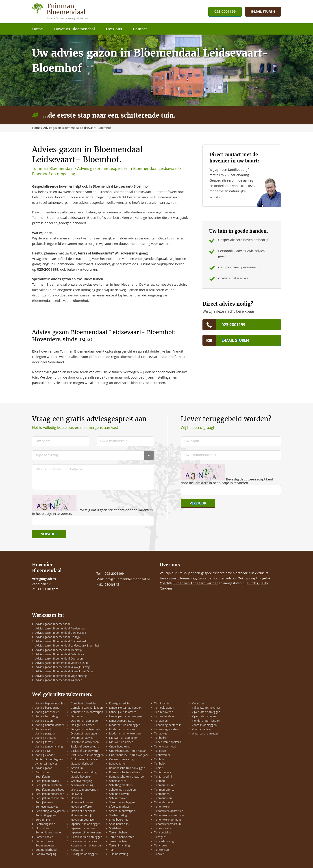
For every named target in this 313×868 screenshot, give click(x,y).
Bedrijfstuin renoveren (50, 799)
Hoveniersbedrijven (83, 820)
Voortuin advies (202, 730)
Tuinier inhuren (164, 773)
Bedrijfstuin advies (47, 781)
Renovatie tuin (118, 764)
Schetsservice (118, 781)
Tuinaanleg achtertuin (168, 725)
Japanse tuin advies (83, 829)
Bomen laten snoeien (49, 833)
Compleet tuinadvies (84, 704)
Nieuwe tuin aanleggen (124, 738)
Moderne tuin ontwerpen (125, 734)
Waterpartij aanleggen (206, 734)
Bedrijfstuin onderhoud (50, 790)
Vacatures (198, 704)
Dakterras (77, 717)
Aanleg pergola (45, 734)
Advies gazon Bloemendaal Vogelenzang (61, 676)
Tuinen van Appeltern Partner (195, 584)
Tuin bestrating (119, 854)
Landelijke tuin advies (123, 712)
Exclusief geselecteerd (85, 747)
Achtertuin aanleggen (49, 760)
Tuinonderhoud (163, 803)
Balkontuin (42, 773)
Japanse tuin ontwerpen (86, 833)
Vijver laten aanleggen (206, 712)
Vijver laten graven (204, 717)
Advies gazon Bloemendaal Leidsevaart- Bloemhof (67, 646)
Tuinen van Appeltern (167, 742)
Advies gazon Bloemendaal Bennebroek (61, 633)
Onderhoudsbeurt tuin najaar (128, 751)
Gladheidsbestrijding (84, 773)
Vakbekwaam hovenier (206, 708)
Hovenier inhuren (82, 803)
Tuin (112, 850)
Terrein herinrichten (122, 837)
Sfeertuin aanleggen (122, 803)
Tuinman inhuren (165, 786)
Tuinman (159, 781)
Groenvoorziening (82, 786)
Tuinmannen (162, 794)
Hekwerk (76, 794)
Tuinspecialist (162, 833)
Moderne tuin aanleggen (125, 725)
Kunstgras (77, 850)
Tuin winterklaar (164, 717)
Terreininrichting (120, 846)
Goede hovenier (81, 777)
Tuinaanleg (161, 721)
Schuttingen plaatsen (122, 790)
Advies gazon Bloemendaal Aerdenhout (60, 629)
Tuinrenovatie (163, 829)
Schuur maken (118, 799)
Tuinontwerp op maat (167, 820)
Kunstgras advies (120, 704)
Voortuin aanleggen (204, 725)
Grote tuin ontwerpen (84, 790)
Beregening (43, 820)
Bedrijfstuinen (44, 803)
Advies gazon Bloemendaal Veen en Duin (62, 663)
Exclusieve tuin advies (85, 760)
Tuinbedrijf (161, 738)
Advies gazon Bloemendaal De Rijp (58, 637)
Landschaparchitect (121, 721)
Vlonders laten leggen (206, 721)
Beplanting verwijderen (50, 811)
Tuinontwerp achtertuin (169, 811)
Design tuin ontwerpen (85, 730)
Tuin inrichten (163, 704)
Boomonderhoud (46, 850)
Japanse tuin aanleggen (86, 824)
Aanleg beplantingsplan (50, 704)
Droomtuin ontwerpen (85, 742)
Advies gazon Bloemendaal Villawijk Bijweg (63, 667)
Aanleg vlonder (45, 755)
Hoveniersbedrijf (81, 816)
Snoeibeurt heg (119, 820)
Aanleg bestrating (47, 717)
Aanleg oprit (43, 730)
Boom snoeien (45, 846)
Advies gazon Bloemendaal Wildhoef (59, 681)
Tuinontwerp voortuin (167, 824)
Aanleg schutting (46, 738)
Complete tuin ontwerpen (87, 712)
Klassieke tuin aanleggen (87, 837)
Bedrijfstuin (43, 777)
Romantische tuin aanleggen (127, 768)
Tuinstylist (160, 837)
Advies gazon (44, 768)
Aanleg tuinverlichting (49, 747)
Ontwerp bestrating (121, 760)
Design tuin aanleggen (85, 721)
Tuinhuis (159, 760)
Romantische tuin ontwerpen (127, 777)
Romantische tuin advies (125, 773)
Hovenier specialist (83, 811)
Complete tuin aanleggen (87, 708)
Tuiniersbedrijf (163, 777)
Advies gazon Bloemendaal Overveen (59, 659)
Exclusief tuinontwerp (84, 751)
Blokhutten (42, 829)
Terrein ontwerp (119, 842)
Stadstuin (115, 829)
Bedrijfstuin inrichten (49, 786)
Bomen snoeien (45, 842)
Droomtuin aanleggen (85, 734)
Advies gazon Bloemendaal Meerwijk (59, 650)
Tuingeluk (160, 751)
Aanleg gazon (44, 721)
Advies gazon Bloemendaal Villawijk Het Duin (64, 672)
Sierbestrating (118, 816)
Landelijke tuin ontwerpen (125, 717)
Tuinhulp (159, 764)
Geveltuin (77, 768)
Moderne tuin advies (122, 730)
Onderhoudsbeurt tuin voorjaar (129, 755)
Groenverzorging (82, 781)
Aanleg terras (44, 742)
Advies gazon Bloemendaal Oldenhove (60, 655)
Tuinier (158, 768)
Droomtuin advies (82, 738)
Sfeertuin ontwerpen (122, 811)
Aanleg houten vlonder (50, 725)
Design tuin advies (83, 725)
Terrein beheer (119, 833)
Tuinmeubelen (163, 799)
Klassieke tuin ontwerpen (87, 846)
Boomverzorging (46, 854)
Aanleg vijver (44, 751)
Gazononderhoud (82, 764)
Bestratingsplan (45, 824)
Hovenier (77, 799)
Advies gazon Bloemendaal (53, 624)
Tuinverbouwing (164, 842)
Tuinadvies (161, 734)
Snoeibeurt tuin (119, 824)
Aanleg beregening (47, 708)
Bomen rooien (44, 837)
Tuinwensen (161, 850)
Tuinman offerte (164, 790)
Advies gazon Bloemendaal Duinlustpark (61, 642)
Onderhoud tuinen (121, 747)
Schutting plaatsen (121, 786)
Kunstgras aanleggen (84, 854)
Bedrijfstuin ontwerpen (50, 794)
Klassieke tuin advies (84, 842)
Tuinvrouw (160, 846)
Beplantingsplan (46, 816)
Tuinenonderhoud (165, 747)
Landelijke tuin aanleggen (125, 708)
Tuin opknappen (164, 708)
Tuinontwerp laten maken (170, 816)
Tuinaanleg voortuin (166, 730)
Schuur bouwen (119, 794)
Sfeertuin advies (119, 807)
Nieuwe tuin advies (121, 742)
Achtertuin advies (46, 764)
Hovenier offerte (81, 807)
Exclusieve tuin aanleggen (87, 755)
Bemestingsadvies (47, 807)
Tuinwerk (160, 854)
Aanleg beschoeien (47, 712)
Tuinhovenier (162, 755)
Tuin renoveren (164, 712)
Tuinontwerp (162, 807)
